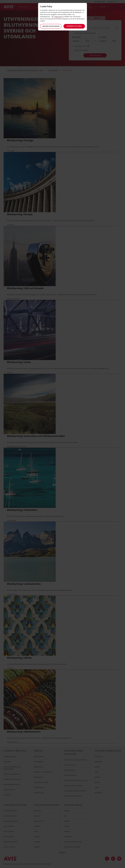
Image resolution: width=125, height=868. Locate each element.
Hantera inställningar (51, 26)
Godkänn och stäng (74, 26)
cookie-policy (58, 17)
